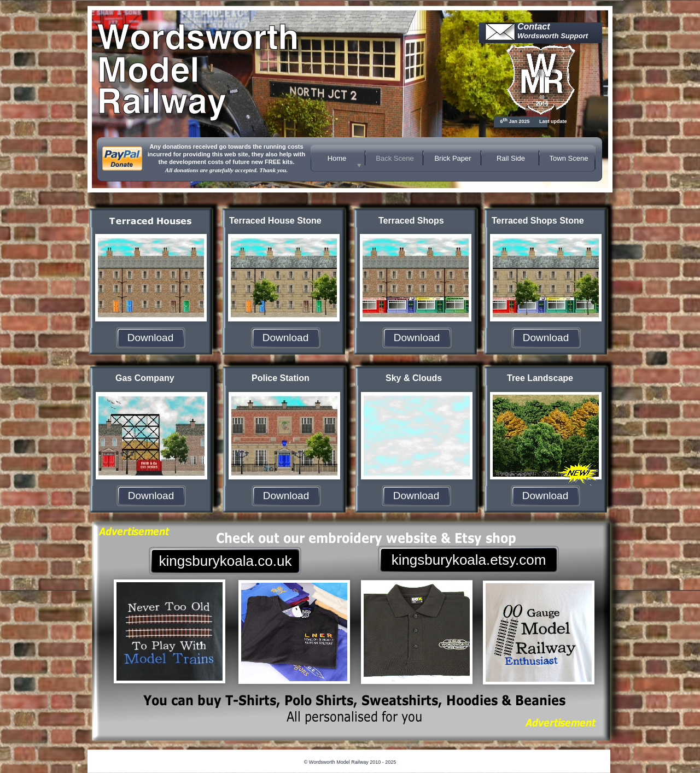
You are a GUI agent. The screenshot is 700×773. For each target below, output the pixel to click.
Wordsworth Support (553, 36)
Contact (534, 27)
